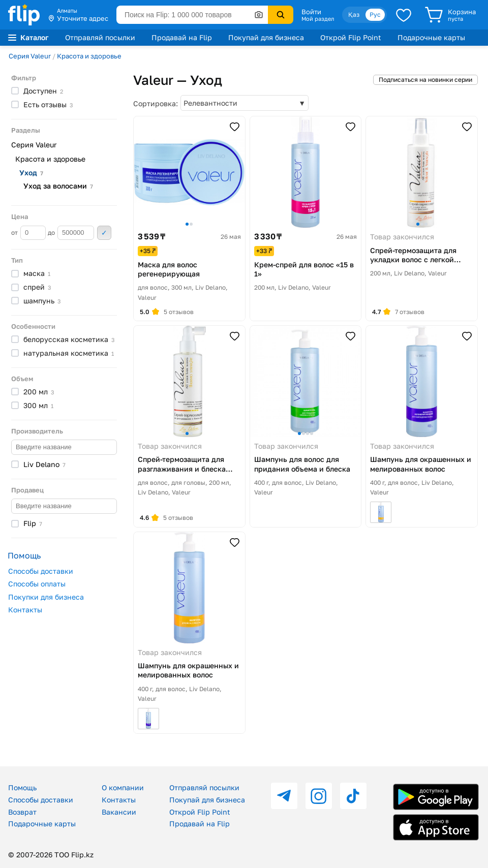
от (28, 233)
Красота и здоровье (89, 56)
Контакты (25, 610)
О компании (123, 787)
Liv (44, 464)
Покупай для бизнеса (266, 37)
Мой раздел (318, 19)
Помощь (22, 787)
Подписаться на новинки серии (425, 80)
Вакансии (119, 812)
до (71, 233)
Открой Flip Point (351, 37)
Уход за (58, 186)
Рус (375, 14)
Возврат (22, 812)
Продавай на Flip (182, 37)
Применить (104, 233)
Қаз (354, 14)
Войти (311, 12)
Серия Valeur (30, 56)
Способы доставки (41, 571)
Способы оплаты (37, 584)
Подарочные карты (431, 37)
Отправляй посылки (100, 37)
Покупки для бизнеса (46, 597)
